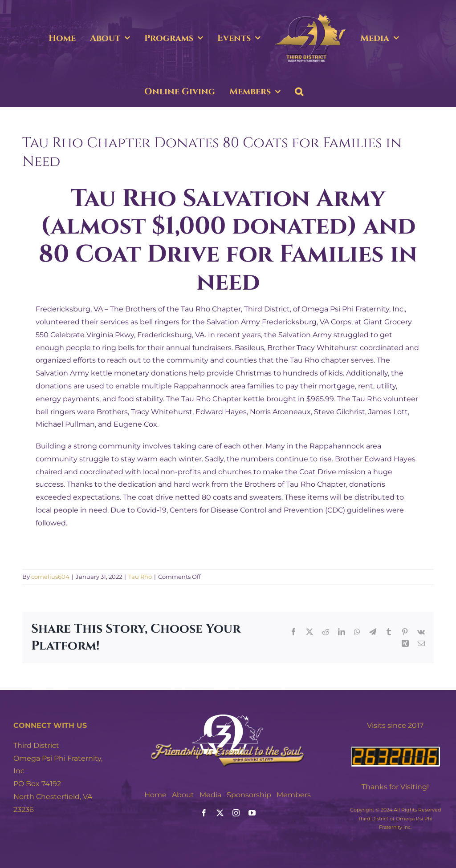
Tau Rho (140, 577)
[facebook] (204, 813)
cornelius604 (50, 577)
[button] (299, 92)
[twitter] (220, 813)
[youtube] (252, 813)
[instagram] (236, 813)
